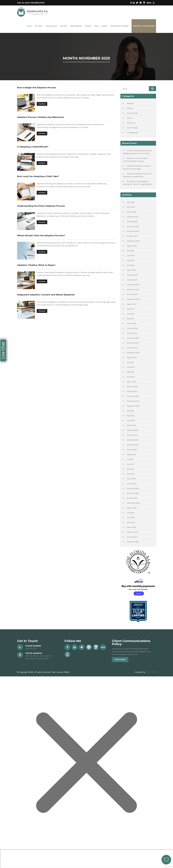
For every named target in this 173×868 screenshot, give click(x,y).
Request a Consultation (144, 26)
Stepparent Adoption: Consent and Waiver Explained (46, 295)
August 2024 (132, 304)
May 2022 (131, 416)
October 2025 (132, 236)
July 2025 (130, 251)
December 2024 (133, 285)
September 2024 (133, 299)
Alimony (130, 108)
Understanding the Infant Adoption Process (41, 206)
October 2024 (132, 294)
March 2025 (132, 270)
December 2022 (133, 396)
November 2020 (133, 493)
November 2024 (133, 290)
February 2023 (133, 387)
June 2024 (131, 314)
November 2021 (133, 445)
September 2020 (133, 503)
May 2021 (130, 469)
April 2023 (131, 377)
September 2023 (133, 353)
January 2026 (132, 222)
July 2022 (130, 411)
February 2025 (132, 275)
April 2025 (131, 265)
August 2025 (132, 246)
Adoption (130, 103)
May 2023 (131, 372)
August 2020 (132, 508)
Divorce (130, 118)
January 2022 (132, 435)
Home (29, 26)
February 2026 (132, 217)
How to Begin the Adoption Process (37, 88)
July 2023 (130, 362)
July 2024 (130, 309)
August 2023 (132, 357)
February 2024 (132, 328)
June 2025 (131, 256)
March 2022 (132, 425)
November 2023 (133, 343)
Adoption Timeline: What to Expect (36, 265)
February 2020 (133, 532)
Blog (96, 26)
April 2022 (131, 421)
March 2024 (132, 323)
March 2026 (132, 212)
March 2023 (132, 382)
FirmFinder (151, 672)
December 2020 (133, 488)
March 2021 (131, 479)
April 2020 (131, 522)
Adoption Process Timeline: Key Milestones (40, 117)
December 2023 (133, 338)
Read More (42, 104)
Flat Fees (64, 26)
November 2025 (133, 231)
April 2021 (130, 474)
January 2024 (132, 333)
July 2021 (130, 459)
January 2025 (132, 280)
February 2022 (132, 430)
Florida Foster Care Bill (119, 26)
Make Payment (76, 26)
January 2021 (132, 484)
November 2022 (133, 401)
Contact (104, 26)
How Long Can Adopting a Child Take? (38, 176)
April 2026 (131, 207)
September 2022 (133, 406)
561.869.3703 (38, 3)
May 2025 (131, 260)
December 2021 (133, 440)
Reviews (88, 26)
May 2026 (131, 202)
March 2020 (132, 527)
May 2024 (131, 319)
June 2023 (131, 367)
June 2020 (131, 518)
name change (132, 128)
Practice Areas (51, 26)
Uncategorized (132, 133)
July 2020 (130, 513)
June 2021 (130, 464)
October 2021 (132, 450)
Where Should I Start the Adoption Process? (41, 235)
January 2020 (132, 537)
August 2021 (131, 454)
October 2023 (132, 348)
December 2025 (133, 226)
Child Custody (132, 113)
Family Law (131, 123)
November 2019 (133, 542)
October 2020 (132, 498)
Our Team (39, 26)
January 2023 (132, 391)
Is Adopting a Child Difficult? (33, 147)
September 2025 (133, 241)
